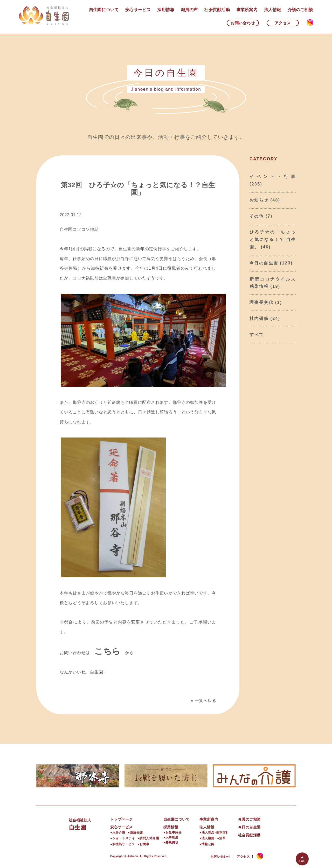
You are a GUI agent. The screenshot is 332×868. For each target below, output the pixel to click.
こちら (108, 651)
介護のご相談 (300, 10)
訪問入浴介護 (149, 838)
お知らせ (259, 200)
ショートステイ (124, 838)
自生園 (89, 824)
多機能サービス (124, 844)
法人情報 (273, 10)
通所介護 (136, 833)
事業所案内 (247, 10)
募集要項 (172, 842)
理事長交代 (261, 302)
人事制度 (172, 837)
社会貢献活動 (217, 10)
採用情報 (166, 10)
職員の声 (189, 10)
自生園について (104, 10)
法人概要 (208, 838)
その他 (257, 216)
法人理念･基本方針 (215, 833)
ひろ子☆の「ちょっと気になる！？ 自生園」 (273, 239)
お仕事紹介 (174, 833)
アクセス (283, 23)
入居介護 (119, 833)
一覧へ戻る (205, 701)
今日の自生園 (264, 263)
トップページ (122, 819)
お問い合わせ (243, 23)
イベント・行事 (273, 177)
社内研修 (259, 318)
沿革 (222, 838)
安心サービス (138, 10)
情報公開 (208, 844)
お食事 (144, 844)
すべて (257, 335)
